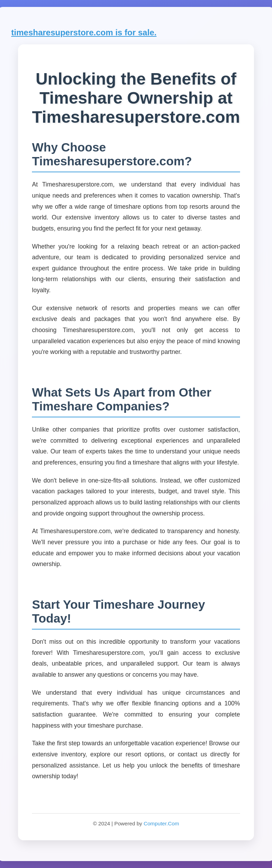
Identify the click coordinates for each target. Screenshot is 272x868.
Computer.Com (161, 823)
